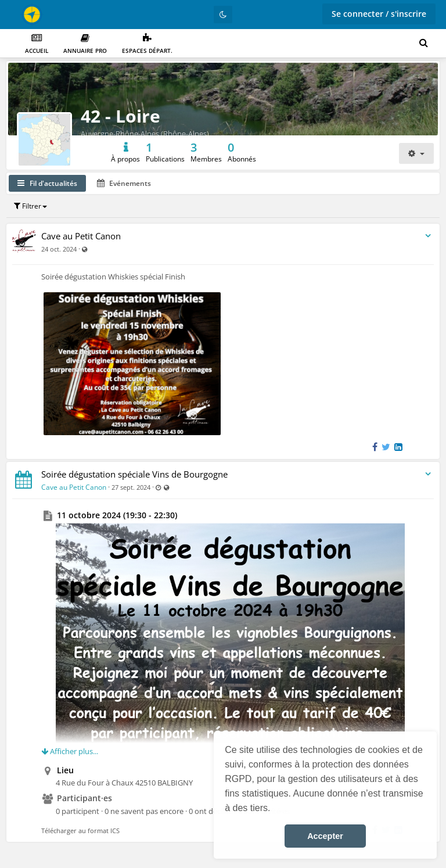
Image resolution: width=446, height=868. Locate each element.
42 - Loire (121, 116)
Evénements (124, 183)
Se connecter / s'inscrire (379, 14)
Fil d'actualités (47, 183)
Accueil (37, 44)
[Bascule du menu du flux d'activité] (428, 236)
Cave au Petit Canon (81, 236)
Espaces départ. (147, 44)
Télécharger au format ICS (80, 831)
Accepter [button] (325, 836)
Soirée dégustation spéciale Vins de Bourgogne (134, 474)
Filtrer (30, 206)
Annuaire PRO (85, 44)
